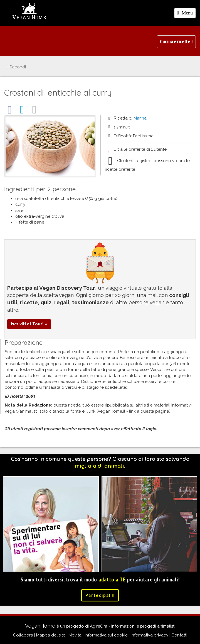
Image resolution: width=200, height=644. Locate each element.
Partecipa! (100, 595)
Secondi (16, 67)
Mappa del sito (51, 635)
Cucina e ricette (176, 42)
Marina (140, 118)
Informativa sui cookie (106, 635)
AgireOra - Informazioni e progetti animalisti (133, 626)
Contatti (179, 635)
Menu (186, 14)
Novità (75, 635)
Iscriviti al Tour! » (29, 324)
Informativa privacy (150, 635)
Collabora (23, 635)
